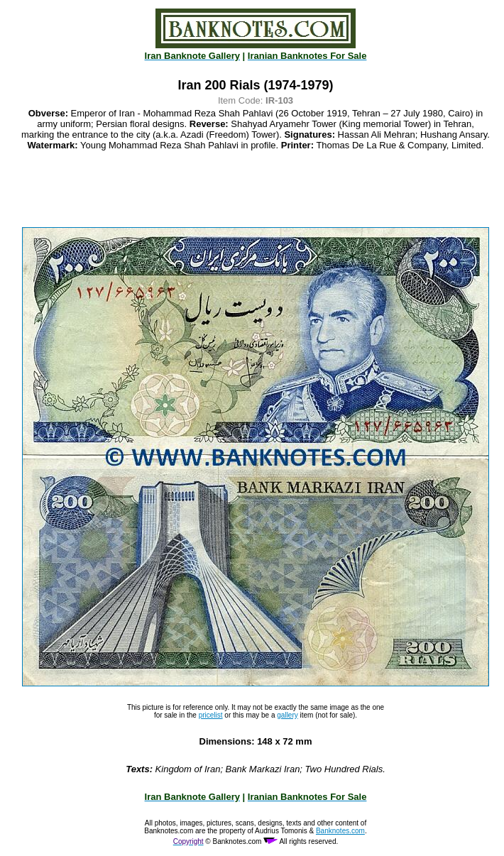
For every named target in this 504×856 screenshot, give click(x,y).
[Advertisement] (256, 189)
